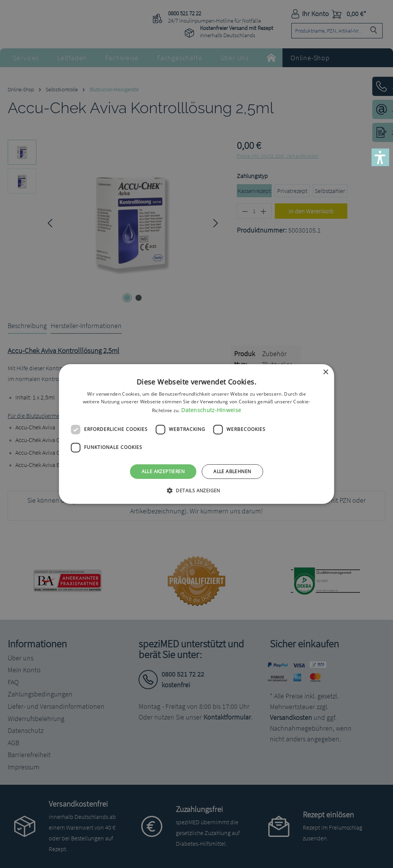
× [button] (325, 372)
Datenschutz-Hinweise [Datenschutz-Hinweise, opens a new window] (211, 410)
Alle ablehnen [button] (232, 471)
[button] (380, 157)
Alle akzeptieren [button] (163, 471)
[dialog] (196, 434)
